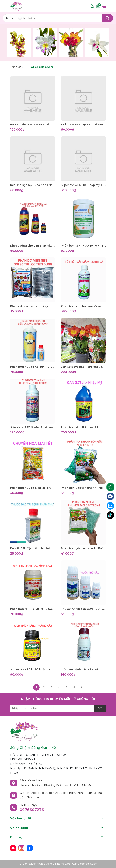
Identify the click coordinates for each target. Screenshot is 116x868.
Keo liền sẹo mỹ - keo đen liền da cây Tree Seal (33, 185)
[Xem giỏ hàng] (98, 6)
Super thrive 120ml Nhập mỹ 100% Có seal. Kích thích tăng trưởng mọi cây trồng (83, 185)
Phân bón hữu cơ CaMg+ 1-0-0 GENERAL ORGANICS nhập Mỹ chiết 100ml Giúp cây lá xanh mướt (33, 367)
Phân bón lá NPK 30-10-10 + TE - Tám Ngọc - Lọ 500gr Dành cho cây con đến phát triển (83, 246)
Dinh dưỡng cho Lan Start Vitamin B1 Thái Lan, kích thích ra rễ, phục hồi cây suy (33, 246)
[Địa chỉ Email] (58, 708)
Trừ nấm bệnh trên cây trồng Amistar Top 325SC (83, 669)
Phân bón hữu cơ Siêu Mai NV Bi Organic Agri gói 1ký (33, 488)
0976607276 (32, 810)
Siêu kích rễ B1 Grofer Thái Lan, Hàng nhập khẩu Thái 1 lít (33, 427)
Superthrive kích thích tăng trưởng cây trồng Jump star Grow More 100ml (33, 669)
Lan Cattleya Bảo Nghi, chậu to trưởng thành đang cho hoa (83, 367)
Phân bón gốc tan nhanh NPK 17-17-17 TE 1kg (83, 548)
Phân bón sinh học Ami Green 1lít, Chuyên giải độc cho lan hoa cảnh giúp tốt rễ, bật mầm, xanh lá (83, 306)
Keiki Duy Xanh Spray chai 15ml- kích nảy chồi (83, 124)
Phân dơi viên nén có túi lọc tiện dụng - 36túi (33, 306)
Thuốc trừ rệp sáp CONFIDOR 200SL (83, 609)
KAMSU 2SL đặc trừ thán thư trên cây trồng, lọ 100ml (33, 548)
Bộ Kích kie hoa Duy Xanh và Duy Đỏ (33, 124)
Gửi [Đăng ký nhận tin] (100, 708)
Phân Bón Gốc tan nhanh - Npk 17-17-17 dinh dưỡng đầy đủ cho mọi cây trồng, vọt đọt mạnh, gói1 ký (83, 488)
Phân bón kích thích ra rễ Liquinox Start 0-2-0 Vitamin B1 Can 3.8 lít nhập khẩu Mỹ (83, 427)
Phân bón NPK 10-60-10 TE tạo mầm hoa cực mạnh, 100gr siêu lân (33, 609)
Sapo (94, 864)
